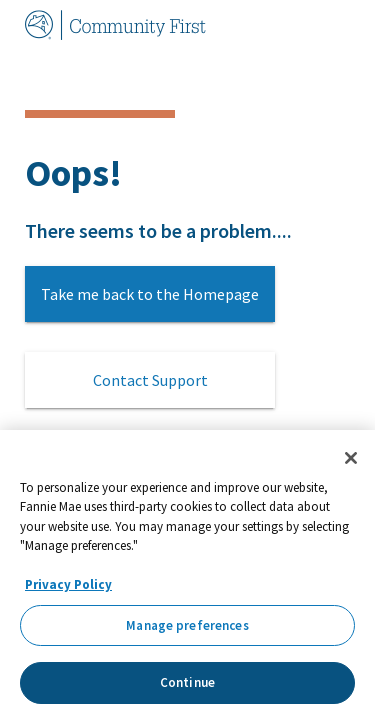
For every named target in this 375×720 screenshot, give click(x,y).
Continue (187, 682)
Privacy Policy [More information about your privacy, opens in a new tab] (68, 584)
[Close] (351, 458)
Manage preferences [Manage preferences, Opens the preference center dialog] (187, 625)
